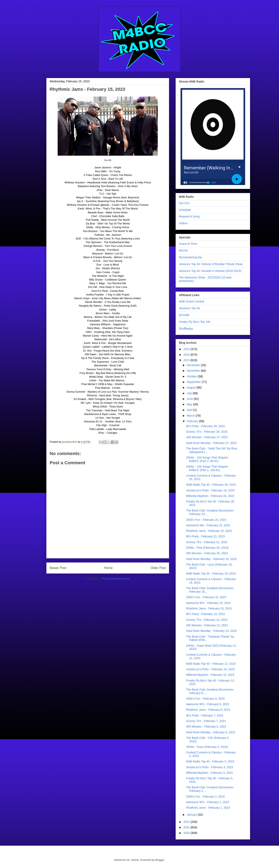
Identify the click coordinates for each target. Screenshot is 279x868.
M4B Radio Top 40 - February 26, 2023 (211, 485)
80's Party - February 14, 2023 (205, 614)
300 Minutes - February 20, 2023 (207, 553)
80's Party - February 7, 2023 (205, 715)
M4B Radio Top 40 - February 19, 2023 (211, 574)
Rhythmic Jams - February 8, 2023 (208, 710)
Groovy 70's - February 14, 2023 (207, 620)
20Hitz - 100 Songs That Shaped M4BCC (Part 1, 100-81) (207, 468)
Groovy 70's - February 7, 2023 (206, 721)
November (194, 371)
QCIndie (184, 315)
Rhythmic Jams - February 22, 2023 (209, 531)
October (192, 376)
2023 (187, 360)
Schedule (185, 210)
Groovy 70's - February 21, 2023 (207, 542)
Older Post (158, 568)
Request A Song (189, 216)
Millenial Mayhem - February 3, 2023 (209, 773)
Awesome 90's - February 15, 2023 (208, 603)
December (194, 365)
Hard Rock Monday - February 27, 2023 (211, 443)
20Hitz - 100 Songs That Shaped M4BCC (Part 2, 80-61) (207, 459)
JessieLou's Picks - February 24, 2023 (210, 490)
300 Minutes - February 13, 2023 (207, 625)
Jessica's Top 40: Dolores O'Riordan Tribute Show (211, 264)
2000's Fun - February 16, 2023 (206, 597)
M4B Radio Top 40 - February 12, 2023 (211, 664)
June (190, 399)
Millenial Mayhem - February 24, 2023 (210, 496)
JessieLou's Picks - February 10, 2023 (210, 669)
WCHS (183, 251)
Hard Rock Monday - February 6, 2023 (211, 732)
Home (109, 568)
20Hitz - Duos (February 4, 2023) (207, 747)
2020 (187, 833)
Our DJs (184, 203)
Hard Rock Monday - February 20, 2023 (211, 559)
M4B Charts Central (192, 301)
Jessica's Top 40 (189, 308)
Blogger (160, 860)
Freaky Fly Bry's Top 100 (195, 322)
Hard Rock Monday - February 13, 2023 (211, 631)
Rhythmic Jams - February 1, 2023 (208, 808)
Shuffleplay (186, 329)
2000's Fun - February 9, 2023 (205, 699)
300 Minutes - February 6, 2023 (206, 727)
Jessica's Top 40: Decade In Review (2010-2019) (210, 271)
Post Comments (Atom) (116, 579)
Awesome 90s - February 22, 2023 (208, 525)
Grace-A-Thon (188, 244)
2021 (187, 827)
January (192, 815)
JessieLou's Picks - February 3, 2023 (210, 767)
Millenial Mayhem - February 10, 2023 (210, 675)
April (190, 410)
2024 (187, 355)
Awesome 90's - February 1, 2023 (208, 802)
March (191, 416)
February (193, 421)
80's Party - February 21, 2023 (205, 536)
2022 (187, 822)
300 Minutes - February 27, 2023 (207, 437)
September (194, 382)
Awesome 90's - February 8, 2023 (208, 704)
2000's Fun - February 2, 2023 (205, 797)
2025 (187, 349)
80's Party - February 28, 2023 (205, 426)
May (190, 404)
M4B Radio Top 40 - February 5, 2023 (210, 761)
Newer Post (58, 568)
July (190, 393)
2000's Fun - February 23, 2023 (206, 520)
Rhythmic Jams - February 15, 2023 (209, 608)
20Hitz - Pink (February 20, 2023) (207, 548)
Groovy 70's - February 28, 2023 (207, 432)
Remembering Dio (190, 257)
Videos (183, 223)
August (192, 387)
